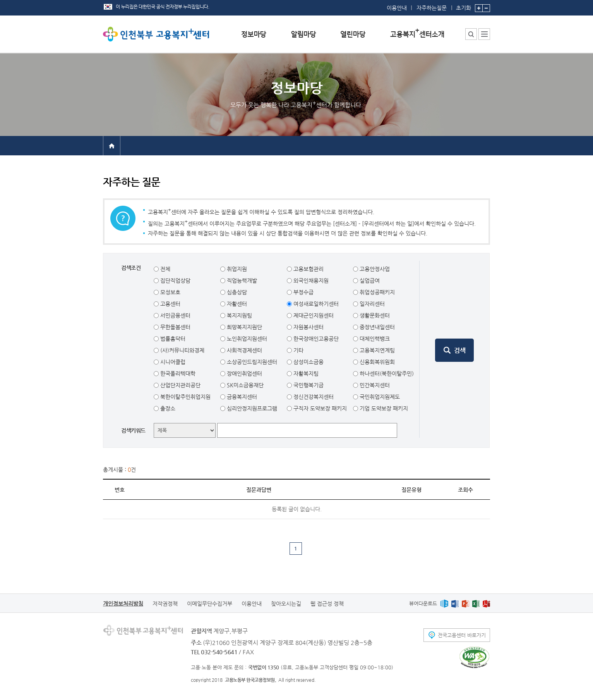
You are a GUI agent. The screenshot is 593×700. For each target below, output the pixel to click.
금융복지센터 (241, 397)
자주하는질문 (432, 8)
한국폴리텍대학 (177, 373)
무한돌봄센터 (175, 327)
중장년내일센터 (376, 327)
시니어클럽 (172, 362)
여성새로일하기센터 (315, 304)
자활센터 (236, 304)
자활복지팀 (305, 373)
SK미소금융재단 (244, 385)
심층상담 (236, 292)
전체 (165, 269)
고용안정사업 (374, 269)
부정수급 (303, 292)
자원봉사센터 (308, 327)
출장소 (167, 408)
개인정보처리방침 (123, 604)
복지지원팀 (239, 315)
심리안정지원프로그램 (251, 408)
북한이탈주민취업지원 (185, 397)
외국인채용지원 (310, 280)
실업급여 (369, 280)
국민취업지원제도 (379, 397)
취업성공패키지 (376, 292)
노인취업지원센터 (246, 339)
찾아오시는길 (286, 604)
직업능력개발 (241, 280)
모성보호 (170, 292)
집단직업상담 (175, 280)
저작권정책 (165, 604)
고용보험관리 (308, 269)
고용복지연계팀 (376, 350)
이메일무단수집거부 (210, 604)
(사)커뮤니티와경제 (182, 350)
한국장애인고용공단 (315, 339)
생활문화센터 (374, 315)
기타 (298, 350)
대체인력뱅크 (374, 339)
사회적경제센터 (244, 350)
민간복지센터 (374, 385)
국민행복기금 (308, 385)
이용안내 (397, 8)
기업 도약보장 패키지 (383, 408)
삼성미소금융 (308, 362)
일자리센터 (371, 304)
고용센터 (170, 304)
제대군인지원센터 (313, 315)
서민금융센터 (175, 315)
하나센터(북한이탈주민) (386, 373)
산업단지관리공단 (180, 385)
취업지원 (236, 269)
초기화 (464, 5)
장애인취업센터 (244, 373)
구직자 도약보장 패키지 (319, 408)
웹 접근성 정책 (327, 604)
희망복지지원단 (244, 327)
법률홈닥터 (172, 339)
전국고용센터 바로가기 (462, 635)
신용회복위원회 (376, 362)
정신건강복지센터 (313, 397)
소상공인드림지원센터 (251, 362)
